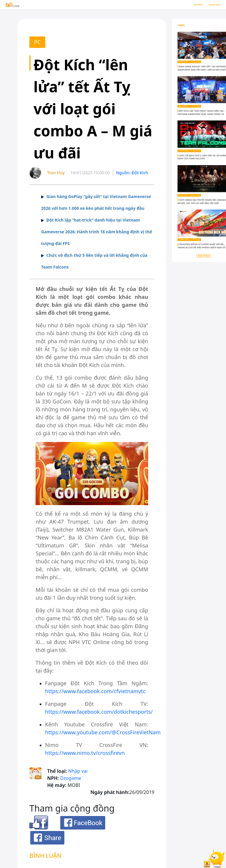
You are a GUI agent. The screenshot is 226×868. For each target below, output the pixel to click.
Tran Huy (56, 173)
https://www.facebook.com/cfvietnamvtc (95, 691)
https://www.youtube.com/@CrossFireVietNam (103, 732)
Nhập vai (78, 771)
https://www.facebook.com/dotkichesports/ (99, 712)
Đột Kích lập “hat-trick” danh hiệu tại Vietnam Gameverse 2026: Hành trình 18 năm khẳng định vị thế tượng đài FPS (97, 232)
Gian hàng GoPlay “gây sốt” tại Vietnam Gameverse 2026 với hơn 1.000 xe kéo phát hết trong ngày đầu (202, 70)
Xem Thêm (203, 256)
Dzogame (71, 778)
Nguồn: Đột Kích (132, 173)
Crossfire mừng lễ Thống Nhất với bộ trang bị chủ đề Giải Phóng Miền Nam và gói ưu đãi (201, 247)
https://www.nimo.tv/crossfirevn (85, 753)
